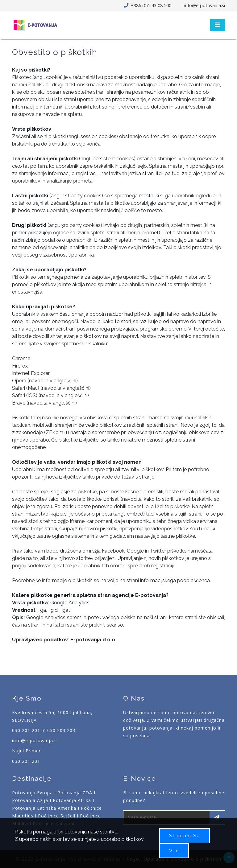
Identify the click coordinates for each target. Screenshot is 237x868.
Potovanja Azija (30, 800)
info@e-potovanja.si (205, 5)
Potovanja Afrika (72, 800)
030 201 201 (26, 761)
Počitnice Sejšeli (57, 816)
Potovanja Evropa (32, 793)
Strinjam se (185, 836)
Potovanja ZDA (75, 793)
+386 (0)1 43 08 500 (150, 5)
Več (174, 851)
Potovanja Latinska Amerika (44, 808)
